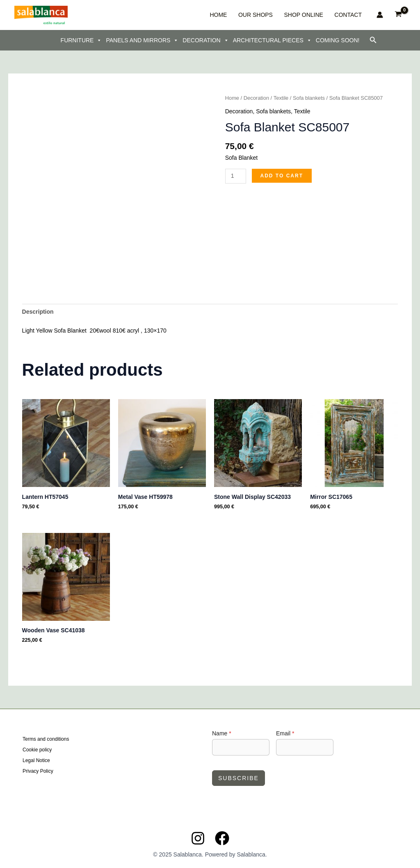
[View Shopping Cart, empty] (398, 15)
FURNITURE (81, 40)
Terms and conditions (46, 740)
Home (232, 98)
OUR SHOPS (272, 15)
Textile (281, 98)
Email (285, 733)
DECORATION (205, 40)
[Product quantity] (236, 176)
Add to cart (282, 176)
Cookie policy (37, 750)
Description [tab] (38, 312)
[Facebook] (222, 838)
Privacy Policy (38, 771)
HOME (242, 15)
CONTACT (350, 15)
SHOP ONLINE (313, 15)
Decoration (256, 98)
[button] (373, 40)
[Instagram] (198, 838)
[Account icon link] (380, 15)
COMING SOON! (338, 40)
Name (222, 733)
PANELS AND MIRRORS (142, 40)
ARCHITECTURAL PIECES (272, 40)
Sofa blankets (309, 98)
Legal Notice (36, 760)
